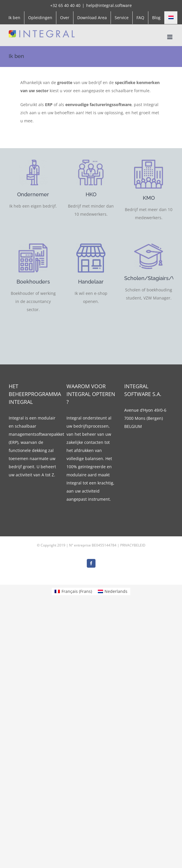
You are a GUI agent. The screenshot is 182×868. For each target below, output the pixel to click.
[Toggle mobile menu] (170, 37)
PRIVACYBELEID (133, 545)
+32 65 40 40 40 (65, 5)
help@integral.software (109, 5)
